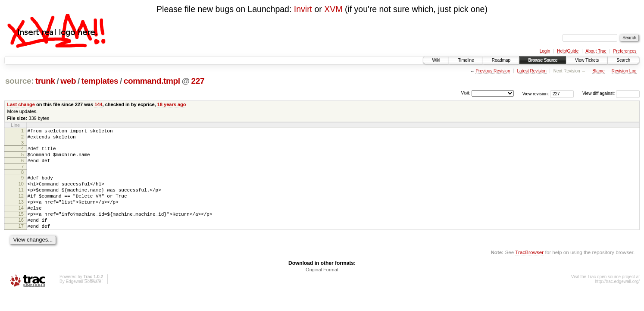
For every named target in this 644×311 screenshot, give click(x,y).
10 (21, 192)
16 (21, 236)
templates (100, 81)
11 (21, 199)
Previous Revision (493, 71)
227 (198, 81)
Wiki (436, 60)
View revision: (536, 93)
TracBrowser (529, 270)
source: (19, 81)
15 (21, 228)
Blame (598, 71)
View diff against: (611, 93)
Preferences (625, 51)
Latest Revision (531, 71)
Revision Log (624, 71)
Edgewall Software (83, 300)
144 (98, 104)
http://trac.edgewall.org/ (617, 300)
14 (21, 221)
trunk (45, 81)
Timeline (466, 60)
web (68, 81)
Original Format (322, 288)
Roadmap (501, 60)
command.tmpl (152, 81)
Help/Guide (568, 51)
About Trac (596, 51)
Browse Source (543, 60)
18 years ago (172, 104)
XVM (333, 9)
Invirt (303, 9)
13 (21, 214)
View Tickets (587, 60)
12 (21, 206)
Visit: (466, 93)
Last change (21, 104)
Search (623, 60)
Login (545, 51)
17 (21, 243)
